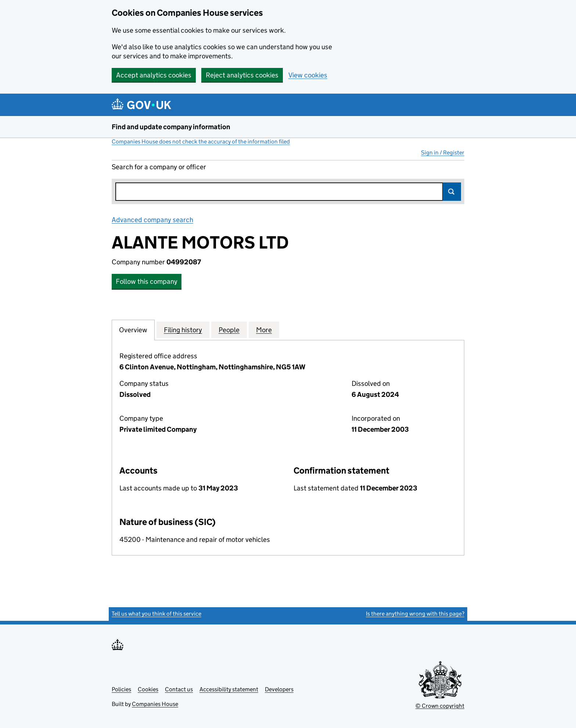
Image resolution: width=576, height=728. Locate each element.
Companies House (155, 704)
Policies (121, 689)
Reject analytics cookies (242, 75)
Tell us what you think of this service (156, 614)
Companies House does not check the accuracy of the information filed (201, 142)
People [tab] (229, 330)
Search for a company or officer (159, 167)
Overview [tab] (133, 330)
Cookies (148, 689)
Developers (279, 689)
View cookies (308, 75)
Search (452, 192)
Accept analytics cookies (154, 75)
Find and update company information (171, 127)
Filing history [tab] (183, 330)
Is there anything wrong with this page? (415, 614)
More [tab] (264, 330)
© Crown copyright (440, 706)
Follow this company (147, 281)
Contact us (179, 689)
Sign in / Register (443, 153)
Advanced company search (152, 220)
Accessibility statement (229, 689)
